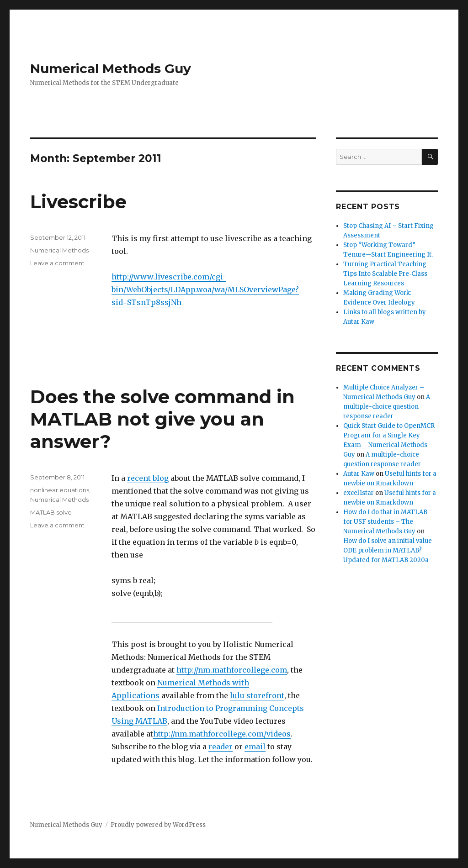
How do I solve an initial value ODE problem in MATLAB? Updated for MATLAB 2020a (388, 550)
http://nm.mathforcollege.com (232, 670)
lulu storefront (257, 695)
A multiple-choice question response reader (387, 407)
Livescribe (78, 202)
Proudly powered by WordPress (158, 825)
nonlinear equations (60, 490)
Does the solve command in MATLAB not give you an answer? (162, 419)
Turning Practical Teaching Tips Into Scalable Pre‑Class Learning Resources (385, 274)
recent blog (148, 478)
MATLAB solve (51, 512)
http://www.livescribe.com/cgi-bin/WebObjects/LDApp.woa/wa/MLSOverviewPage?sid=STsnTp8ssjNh (205, 289)
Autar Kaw (359, 474)
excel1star (359, 493)
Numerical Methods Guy (111, 68)
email (255, 747)
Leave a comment (57, 263)
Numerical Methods (59, 250)
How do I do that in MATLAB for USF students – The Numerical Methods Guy (385, 522)
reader (221, 747)
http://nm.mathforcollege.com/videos (222, 734)
